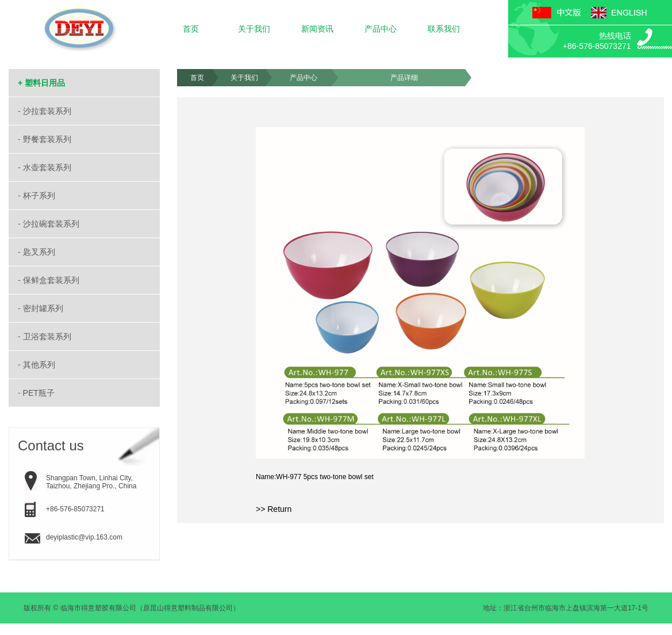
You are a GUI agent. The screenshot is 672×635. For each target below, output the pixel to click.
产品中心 (381, 29)
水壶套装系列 (48, 167)
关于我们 (254, 29)
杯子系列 (40, 196)
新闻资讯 (317, 29)
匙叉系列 (40, 252)
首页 (191, 29)
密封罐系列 (44, 308)
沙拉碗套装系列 (52, 224)
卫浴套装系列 (48, 336)
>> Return (274, 509)
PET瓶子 (40, 393)
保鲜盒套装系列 (52, 280)
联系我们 (444, 29)
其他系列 (40, 365)
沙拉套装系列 (48, 111)
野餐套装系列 (48, 139)
